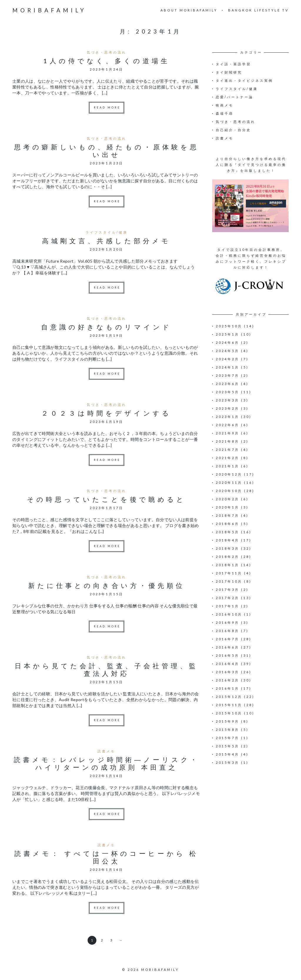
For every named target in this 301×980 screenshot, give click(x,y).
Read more (107, 107)
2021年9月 (228, 433)
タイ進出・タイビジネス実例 (244, 80)
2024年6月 (228, 342)
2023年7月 (228, 375)
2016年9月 (228, 622)
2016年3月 (228, 672)
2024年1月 (228, 367)
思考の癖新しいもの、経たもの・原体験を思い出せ (107, 151)
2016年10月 (229, 614)
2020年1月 (228, 507)
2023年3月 (228, 400)
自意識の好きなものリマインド (106, 327)
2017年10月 (229, 581)
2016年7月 (228, 639)
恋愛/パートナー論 (235, 97)
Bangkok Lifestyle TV (258, 10)
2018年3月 (228, 548)
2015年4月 (228, 754)
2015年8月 (228, 730)
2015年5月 (228, 746)
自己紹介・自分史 (233, 130)
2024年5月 (228, 351)
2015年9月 (228, 721)
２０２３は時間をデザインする (106, 413)
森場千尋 (225, 113)
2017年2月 (228, 598)
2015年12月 (229, 697)
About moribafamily (189, 10)
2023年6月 (228, 384)
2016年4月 (228, 664)
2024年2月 (228, 359)
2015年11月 (229, 705)
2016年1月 (228, 688)
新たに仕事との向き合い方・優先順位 (107, 585)
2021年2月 (228, 458)
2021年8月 (228, 441)
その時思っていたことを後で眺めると (106, 499)
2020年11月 (229, 482)
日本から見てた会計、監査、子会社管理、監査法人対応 (106, 670)
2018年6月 (228, 524)
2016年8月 (228, 631)
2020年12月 (229, 474)
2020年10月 (229, 491)
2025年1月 (228, 334)
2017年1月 (228, 606)
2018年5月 (228, 532)
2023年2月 (228, 408)
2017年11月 (229, 573)
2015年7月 (228, 738)
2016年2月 (228, 680)
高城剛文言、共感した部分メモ (106, 241)
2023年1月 (228, 417)
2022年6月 (228, 425)
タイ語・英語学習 (233, 64)
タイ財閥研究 (229, 72)
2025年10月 (229, 326)
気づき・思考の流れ (107, 52)
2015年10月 (229, 713)
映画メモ (225, 105)
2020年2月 (228, 499)
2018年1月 (228, 565)
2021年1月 (228, 466)
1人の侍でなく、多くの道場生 (107, 61)
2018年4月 (228, 540)
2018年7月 (228, 515)
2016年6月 (228, 647)
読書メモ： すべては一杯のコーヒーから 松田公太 (106, 857)
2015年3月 (228, 762)
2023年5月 (228, 392)
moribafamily (49, 10)
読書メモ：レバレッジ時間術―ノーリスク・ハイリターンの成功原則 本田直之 (107, 763)
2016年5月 (228, 655)
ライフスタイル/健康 (107, 232)
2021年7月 (228, 450)
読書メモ (106, 751)
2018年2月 (228, 557)
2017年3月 (228, 590)
